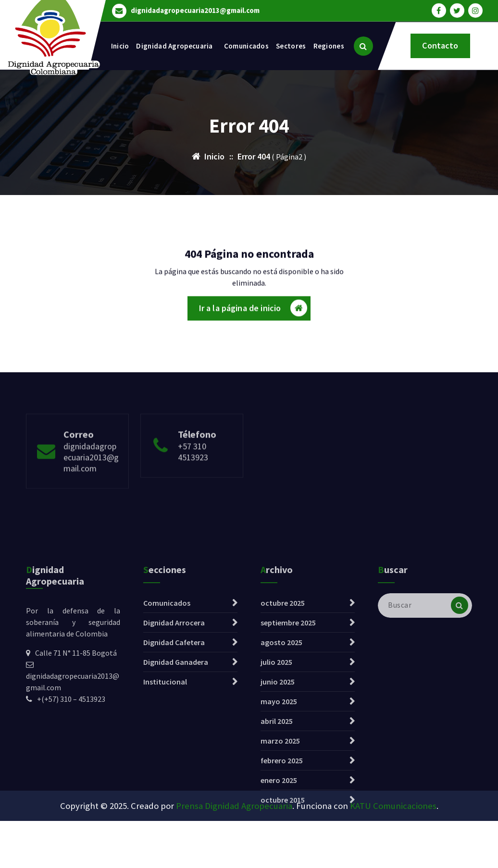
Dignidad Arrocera (174, 693)
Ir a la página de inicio (253, 311)
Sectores (291, 46)
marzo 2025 (280, 811)
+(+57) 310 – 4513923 (71, 769)
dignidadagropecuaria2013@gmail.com (195, 10)
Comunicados (246, 46)
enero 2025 (279, 850)
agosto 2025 (281, 712)
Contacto (440, 45)
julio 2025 (276, 732)
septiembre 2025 (288, 693)
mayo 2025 (279, 771)
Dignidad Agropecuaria (174, 46)
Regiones (329, 46)
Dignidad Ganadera (176, 732)
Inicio (120, 46)
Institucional (165, 752)
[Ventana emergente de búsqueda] (363, 46)
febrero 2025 (282, 831)
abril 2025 (277, 791)
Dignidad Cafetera (174, 712)
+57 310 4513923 (193, 473)
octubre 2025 (283, 673)
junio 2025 (278, 752)
